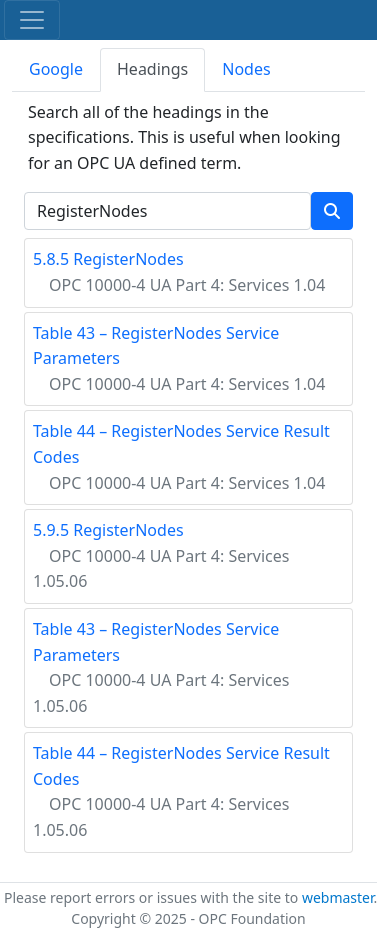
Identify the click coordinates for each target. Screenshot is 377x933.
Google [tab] (56, 69)
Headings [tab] (152, 69)
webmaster (338, 897)
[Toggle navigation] (32, 20)
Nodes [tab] (246, 69)
